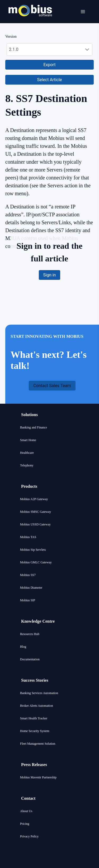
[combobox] (49, 50)
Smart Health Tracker (34, 718)
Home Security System (35, 731)
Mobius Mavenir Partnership (38, 777)
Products (29, 486)
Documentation (30, 659)
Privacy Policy (29, 836)
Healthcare (27, 453)
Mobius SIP (28, 600)
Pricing (25, 824)
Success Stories (35, 680)
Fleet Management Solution (38, 744)
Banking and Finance (34, 427)
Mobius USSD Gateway (35, 524)
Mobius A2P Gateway (34, 499)
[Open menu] (83, 12)
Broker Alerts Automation (37, 706)
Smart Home (28, 440)
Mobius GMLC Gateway (36, 562)
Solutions (29, 415)
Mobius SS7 (28, 575)
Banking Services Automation (39, 693)
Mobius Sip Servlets (33, 550)
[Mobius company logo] (30, 23)
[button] (49, 65)
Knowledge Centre (38, 621)
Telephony (27, 465)
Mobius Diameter (31, 588)
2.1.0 (14, 49)
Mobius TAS (28, 537)
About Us (26, 811)
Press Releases (34, 765)
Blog (23, 647)
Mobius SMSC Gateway (36, 512)
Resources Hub (30, 634)
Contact (28, 798)
